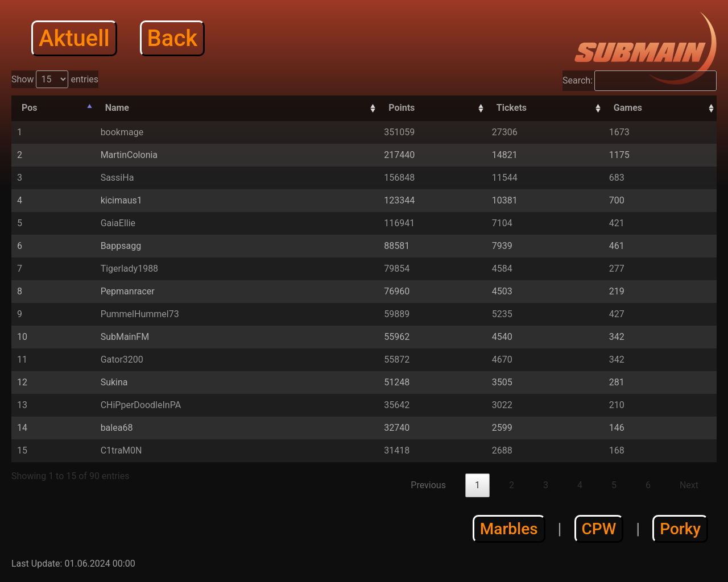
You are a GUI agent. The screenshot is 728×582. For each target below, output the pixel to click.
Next (689, 485)
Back (173, 38)
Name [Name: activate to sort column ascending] (117, 108)
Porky (680, 529)
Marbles (509, 529)
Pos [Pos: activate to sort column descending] (29, 108)
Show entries (55, 79)
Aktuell (74, 38)
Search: (640, 81)
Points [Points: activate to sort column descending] (402, 108)
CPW (599, 529)
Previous (428, 485)
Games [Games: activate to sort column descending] (628, 108)
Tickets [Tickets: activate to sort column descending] (512, 108)
